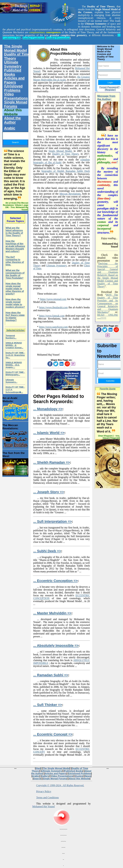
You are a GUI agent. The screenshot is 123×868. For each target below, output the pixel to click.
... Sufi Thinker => (48, 705)
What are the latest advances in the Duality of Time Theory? (14, 232)
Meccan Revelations (70, 194)
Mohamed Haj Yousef (44, 806)
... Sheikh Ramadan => (51, 462)
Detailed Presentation (58, 38)
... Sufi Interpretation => (52, 521)
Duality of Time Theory (65, 154)
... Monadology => (48, 409)
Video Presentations (16, 96)
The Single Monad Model (15, 48)
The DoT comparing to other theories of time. (15, 261)
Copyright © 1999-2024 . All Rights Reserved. (60, 785)
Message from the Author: (106, 98)
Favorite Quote (108, 389)
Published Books (13, 72)
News (88, 776)
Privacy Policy (44, 791)
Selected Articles (15, 330)
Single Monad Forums (16, 104)
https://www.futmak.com (52, 316)
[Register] (110, 90)
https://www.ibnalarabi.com (53, 307)
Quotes (79, 776)
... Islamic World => (49, 433)
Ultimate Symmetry (57, 266)
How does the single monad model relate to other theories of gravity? (15, 289)
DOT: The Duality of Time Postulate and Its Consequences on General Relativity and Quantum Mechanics (108, 303)
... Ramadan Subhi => (51, 675)
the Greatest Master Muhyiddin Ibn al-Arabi (61, 78)
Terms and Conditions (47, 798)
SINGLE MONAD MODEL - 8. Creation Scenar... (14, 345)
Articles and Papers (14, 80)
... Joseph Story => (49, 492)
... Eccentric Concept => (53, 734)
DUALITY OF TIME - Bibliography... (15, 373)
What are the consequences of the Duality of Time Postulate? (15, 274)
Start (38, 768)
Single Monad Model (60, 151)
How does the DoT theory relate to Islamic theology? (15, 316)
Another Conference (34, 38)
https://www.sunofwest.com (53, 327)
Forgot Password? (110, 87)
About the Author (12, 120)
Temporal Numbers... (11, 337)
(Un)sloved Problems (13, 88)
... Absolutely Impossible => (56, 646)
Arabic (10, 128)
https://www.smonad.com (53, 299)
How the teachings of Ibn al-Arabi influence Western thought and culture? (15, 246)
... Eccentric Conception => (55, 581)
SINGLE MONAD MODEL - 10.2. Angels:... (14, 365)
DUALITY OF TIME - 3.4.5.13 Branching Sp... (15, 355)
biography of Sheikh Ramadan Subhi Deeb (66, 171)
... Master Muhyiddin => (52, 613)
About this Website (13, 112)
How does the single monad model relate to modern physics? (15, 303)
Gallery (45, 776)
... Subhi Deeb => (47, 551)
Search (37, 779)
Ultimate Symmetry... (11, 381)
